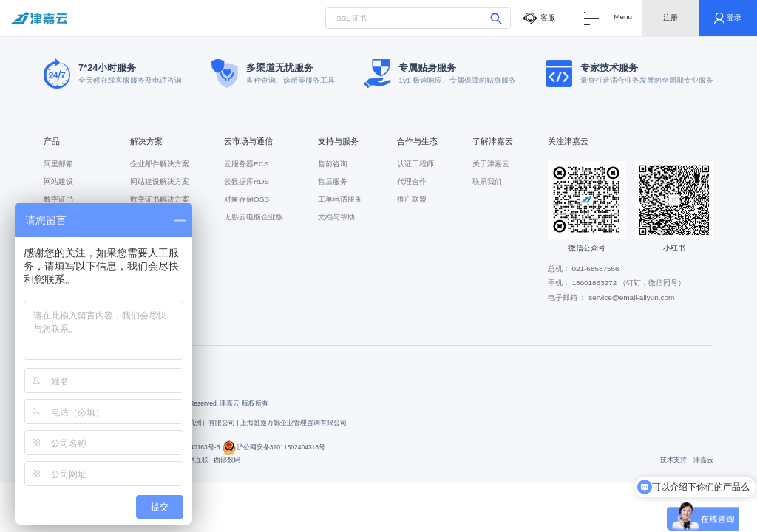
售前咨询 (333, 164)
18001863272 (594, 283)
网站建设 (58, 181)
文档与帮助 (336, 217)
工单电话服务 (340, 199)
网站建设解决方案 (160, 181)
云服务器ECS (246, 164)
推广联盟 (412, 199)
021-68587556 (595, 269)
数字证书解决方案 (160, 199)
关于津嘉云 (491, 164)
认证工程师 (415, 164)
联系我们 (487, 181)
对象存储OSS (247, 199)
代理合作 (412, 181)
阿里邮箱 (58, 164)
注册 (671, 17)
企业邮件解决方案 (160, 164)
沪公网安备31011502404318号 (274, 447)
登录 (728, 18)
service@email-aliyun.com (631, 297)
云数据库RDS (247, 181)
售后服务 (333, 181)
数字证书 (58, 199)
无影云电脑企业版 (254, 217)
